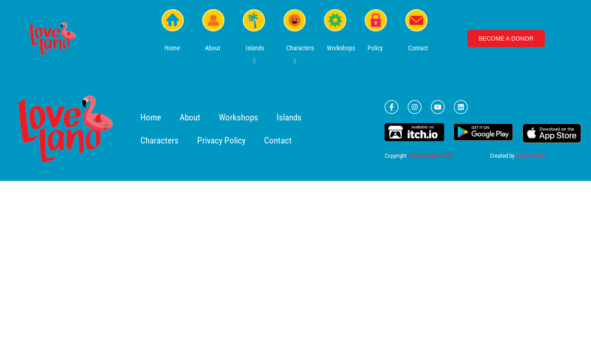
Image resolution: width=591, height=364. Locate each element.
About (190, 117)
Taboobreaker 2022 (431, 156)
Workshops (238, 117)
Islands (289, 117)
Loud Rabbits (531, 156)
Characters (160, 140)
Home (151, 117)
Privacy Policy (221, 140)
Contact (278, 140)
